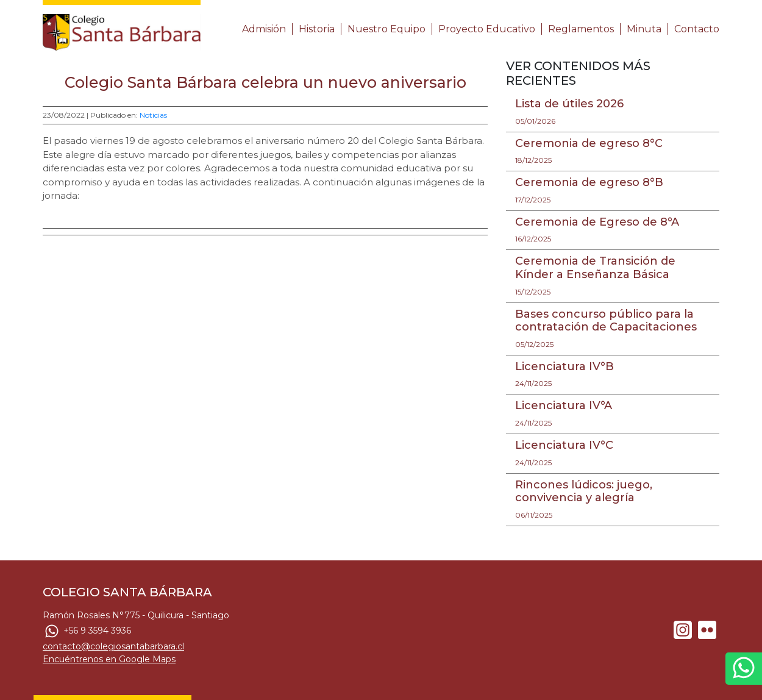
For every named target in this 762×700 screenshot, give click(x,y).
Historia (317, 29)
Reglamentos (581, 29)
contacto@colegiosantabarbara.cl (113, 646)
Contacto (697, 29)
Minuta (644, 29)
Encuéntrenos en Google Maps (109, 659)
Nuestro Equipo (386, 29)
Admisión (264, 29)
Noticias (153, 115)
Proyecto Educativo (487, 29)
